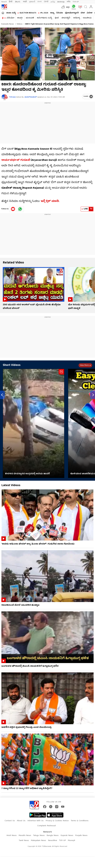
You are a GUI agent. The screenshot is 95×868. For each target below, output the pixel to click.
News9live (53, 841)
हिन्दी (11, 2)
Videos (19, 24)
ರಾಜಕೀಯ (87, 18)
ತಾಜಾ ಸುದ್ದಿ (11, 13)
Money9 (71, 841)
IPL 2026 (44, 13)
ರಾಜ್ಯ (52, 13)
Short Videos (12, 365)
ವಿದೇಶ (89, 13)
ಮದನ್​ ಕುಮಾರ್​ (31, 97)
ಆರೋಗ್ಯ (77, 18)
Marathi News (25, 836)
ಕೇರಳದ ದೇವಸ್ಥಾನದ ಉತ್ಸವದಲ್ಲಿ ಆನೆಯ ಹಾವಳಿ (27, 474)
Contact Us (10, 821)
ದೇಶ (83, 13)
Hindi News (12, 836)
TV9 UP (62, 841)
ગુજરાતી (32, 2)
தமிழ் (53, 2)
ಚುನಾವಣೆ (30, 18)
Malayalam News (38, 841)
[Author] (5, 97)
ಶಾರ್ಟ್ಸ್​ (20, 18)
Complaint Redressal (46, 826)
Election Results (28, 13)
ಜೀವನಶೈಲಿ (66, 18)
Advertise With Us (36, 821)
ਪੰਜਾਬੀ (46, 2)
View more (85, 365)
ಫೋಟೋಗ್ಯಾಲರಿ (72, 13)
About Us (21, 821)
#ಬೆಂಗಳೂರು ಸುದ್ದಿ (44, 18)
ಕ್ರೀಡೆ (57, 18)
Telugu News (39, 836)
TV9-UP (76, 2)
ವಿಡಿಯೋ (10, 18)
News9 (4, 2)
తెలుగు (18, 2)
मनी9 (69, 2)
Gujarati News (67, 836)
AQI (68, 7)
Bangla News (53, 836)
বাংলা (40, 2)
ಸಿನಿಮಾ (60, 13)
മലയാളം (61, 2)
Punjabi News (81, 836)
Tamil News (24, 841)
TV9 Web (12, 97)
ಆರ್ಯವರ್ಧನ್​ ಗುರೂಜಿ (16, 160)
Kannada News (8, 24)
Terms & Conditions (80, 821)
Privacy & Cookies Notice (57, 821)
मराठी (25, 2)
